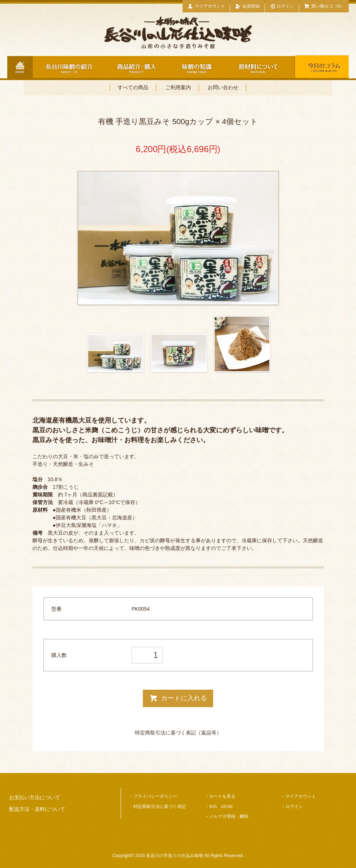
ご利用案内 (178, 87)
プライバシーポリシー (155, 796)
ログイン (282, 6)
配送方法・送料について (37, 809)
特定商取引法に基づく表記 (160, 806)
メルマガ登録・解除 (229, 816)
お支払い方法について (35, 798)
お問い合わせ (223, 87)
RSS (213, 806)
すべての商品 (133, 87)
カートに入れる (178, 698)
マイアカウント (206, 6)
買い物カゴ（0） (324, 6)
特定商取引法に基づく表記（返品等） (178, 733)
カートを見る (222, 796)
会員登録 (247, 6)
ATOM (226, 806)
